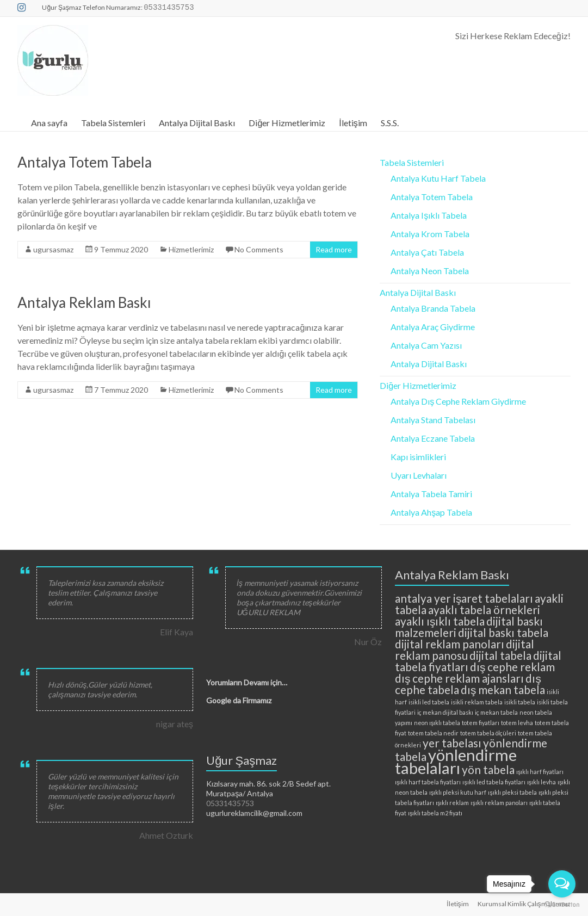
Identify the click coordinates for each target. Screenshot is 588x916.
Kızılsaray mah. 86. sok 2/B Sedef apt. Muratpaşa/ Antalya (268, 788)
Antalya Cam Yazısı (426, 345)
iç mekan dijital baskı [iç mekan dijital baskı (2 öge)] (445, 712)
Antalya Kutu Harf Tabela (438, 178)
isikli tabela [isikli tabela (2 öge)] (520, 702)
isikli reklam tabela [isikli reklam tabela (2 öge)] (477, 702)
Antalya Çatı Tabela (427, 252)
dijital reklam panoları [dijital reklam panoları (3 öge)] (450, 644)
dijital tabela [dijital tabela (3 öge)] (500, 655)
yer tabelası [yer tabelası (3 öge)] (452, 743)
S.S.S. (390, 123)
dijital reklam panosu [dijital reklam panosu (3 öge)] (465, 649)
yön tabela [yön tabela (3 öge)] (488, 769)
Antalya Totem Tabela (85, 162)
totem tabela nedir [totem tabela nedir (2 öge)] (433, 733)
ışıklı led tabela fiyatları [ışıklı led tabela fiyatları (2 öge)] (494, 782)
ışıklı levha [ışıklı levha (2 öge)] (541, 782)
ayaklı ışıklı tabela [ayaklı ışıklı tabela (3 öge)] (440, 621)
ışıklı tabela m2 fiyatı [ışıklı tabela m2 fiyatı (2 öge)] (435, 813)
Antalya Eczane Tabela (433, 438)
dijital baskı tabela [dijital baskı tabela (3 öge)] (503, 632)
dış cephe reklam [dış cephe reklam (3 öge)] (512, 667)
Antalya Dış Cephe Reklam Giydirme (458, 401)
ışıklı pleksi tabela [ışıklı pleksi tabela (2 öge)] (512, 792)
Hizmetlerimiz (191, 249)
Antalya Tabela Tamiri (431, 494)
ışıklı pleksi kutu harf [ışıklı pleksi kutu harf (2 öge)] (458, 792)
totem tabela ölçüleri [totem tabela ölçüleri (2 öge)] (488, 733)
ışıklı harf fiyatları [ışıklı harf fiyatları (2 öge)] (540, 772)
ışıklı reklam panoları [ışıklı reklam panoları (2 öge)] (499, 803)
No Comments (259, 249)
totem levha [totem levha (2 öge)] (517, 723)
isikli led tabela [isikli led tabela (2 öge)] (429, 702)
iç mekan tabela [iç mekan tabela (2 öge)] (496, 712)
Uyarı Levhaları (419, 475)
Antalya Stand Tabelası (433, 420)
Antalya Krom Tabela (430, 234)
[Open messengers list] (562, 884)
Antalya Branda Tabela (433, 308)
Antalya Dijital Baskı (197, 123)
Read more (334, 249)
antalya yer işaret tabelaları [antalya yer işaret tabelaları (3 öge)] (464, 598)
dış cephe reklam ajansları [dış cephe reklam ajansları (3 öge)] (459, 678)
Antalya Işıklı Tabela (429, 215)
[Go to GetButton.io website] (562, 905)
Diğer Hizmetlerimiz (287, 123)
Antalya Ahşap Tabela (431, 512)
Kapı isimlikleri (418, 457)
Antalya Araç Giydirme (433, 327)
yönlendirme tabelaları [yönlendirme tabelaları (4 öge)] (456, 761)
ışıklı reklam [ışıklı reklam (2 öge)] (452, 803)
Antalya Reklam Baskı (84, 302)
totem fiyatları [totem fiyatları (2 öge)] (481, 723)
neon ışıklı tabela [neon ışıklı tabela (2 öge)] (437, 723)
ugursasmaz (53, 249)
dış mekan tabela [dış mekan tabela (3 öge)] (503, 689)
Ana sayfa (49, 123)
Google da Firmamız (239, 700)
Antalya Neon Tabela (430, 271)
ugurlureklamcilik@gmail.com (254, 813)
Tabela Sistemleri (113, 123)
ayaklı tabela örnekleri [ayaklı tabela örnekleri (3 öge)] (484, 609)
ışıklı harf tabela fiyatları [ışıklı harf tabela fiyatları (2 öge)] (428, 782)
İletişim (353, 123)
